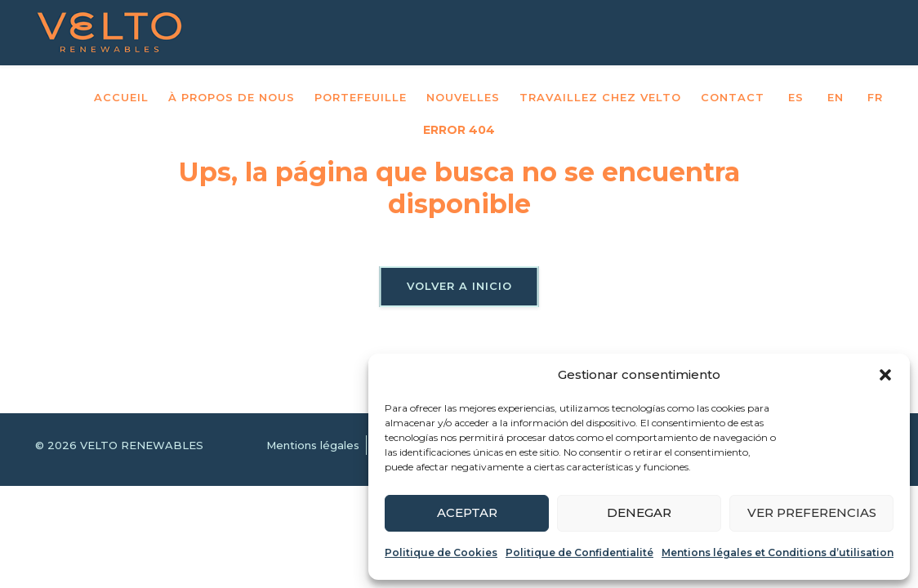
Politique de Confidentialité (579, 552)
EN (836, 97)
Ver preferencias (812, 512)
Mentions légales (313, 445)
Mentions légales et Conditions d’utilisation (778, 552)
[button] (885, 375)
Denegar (639, 512)
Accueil (121, 97)
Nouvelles (463, 97)
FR (875, 97)
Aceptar (467, 512)
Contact (733, 97)
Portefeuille (361, 97)
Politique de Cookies (441, 552)
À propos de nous (232, 97)
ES (796, 97)
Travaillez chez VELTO (600, 97)
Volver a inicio (459, 286)
